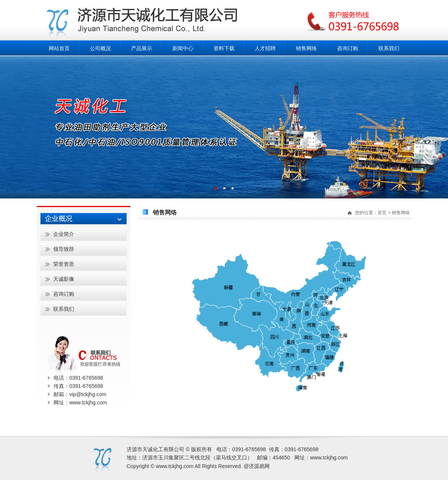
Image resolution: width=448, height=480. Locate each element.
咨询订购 (348, 48)
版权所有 (202, 449)
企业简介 (64, 234)
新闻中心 (183, 48)
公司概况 (100, 48)
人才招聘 (265, 48)
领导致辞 (64, 249)
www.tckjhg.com (329, 458)
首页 (382, 213)
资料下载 (224, 48)
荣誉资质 (64, 264)
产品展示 (142, 48)
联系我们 (389, 48)
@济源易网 (257, 466)
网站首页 (59, 48)
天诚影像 (64, 279)
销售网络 (306, 48)
